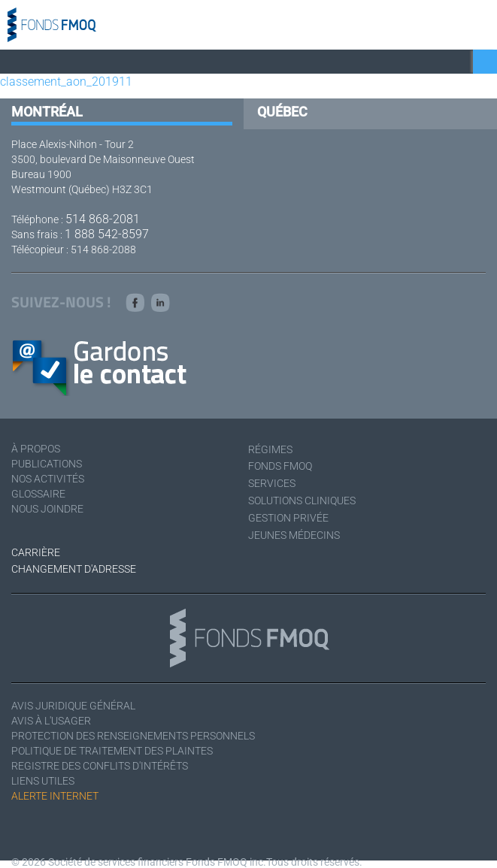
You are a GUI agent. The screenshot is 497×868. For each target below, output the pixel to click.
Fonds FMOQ (280, 466)
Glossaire (38, 494)
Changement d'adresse (74, 569)
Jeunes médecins (294, 535)
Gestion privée (288, 518)
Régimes (270, 449)
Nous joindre (47, 509)
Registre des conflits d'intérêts (100, 766)
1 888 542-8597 (107, 234)
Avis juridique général (73, 706)
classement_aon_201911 (66, 82)
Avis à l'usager (51, 721)
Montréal (47, 112)
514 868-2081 (103, 219)
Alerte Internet (55, 796)
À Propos (36, 449)
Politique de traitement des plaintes (112, 751)
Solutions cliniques (302, 501)
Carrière (36, 552)
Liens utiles (43, 781)
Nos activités (48, 479)
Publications (47, 464)
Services (272, 483)
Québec (282, 112)
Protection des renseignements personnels (133, 736)
